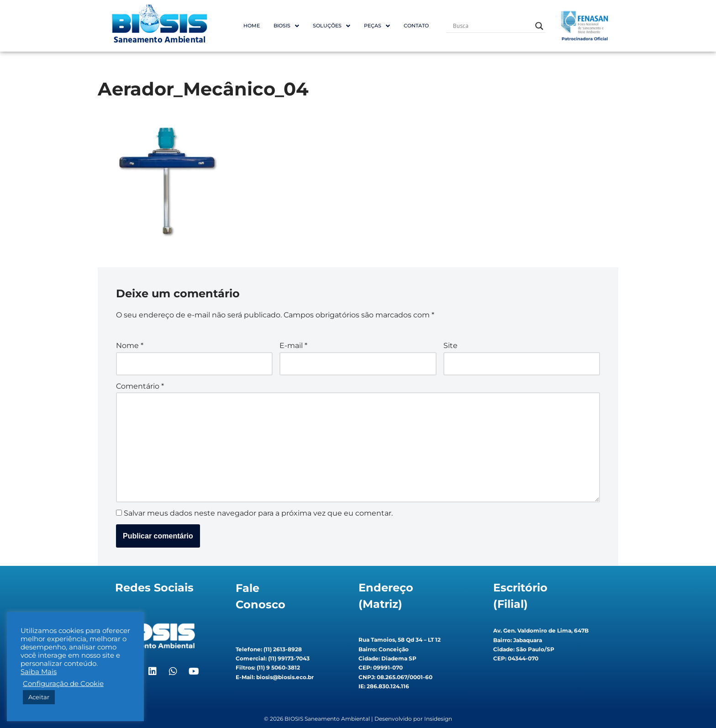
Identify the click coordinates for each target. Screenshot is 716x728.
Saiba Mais (39, 672)
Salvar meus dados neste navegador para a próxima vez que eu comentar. (258, 513)
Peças (377, 26)
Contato (416, 26)
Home (252, 26)
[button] (286, 26)
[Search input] (492, 26)
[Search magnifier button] (539, 26)
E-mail (293, 346)
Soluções (332, 26)
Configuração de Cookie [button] (63, 684)
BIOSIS (286, 26)
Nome (130, 346)
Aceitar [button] (39, 697)
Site (450, 346)
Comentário (140, 386)
